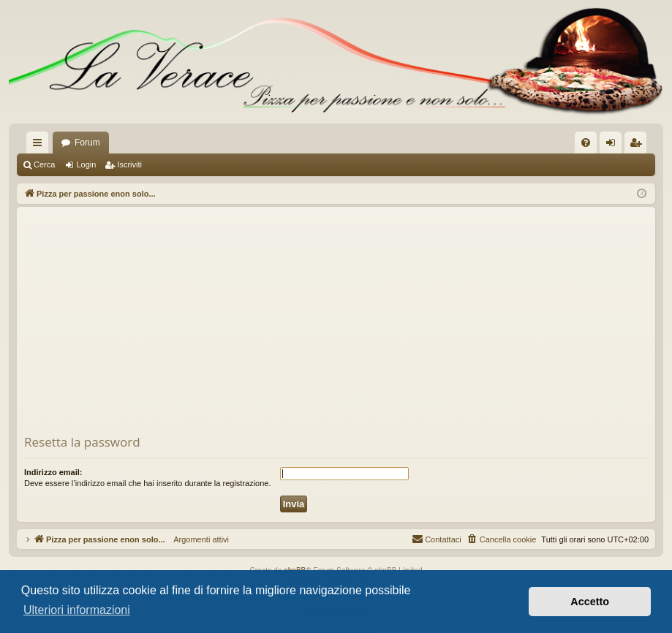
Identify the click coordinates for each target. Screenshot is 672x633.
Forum (87, 143)
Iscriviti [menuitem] (639, 145)
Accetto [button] (590, 602)
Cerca (44, 164)
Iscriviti (129, 164)
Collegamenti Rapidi (40, 145)
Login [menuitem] (614, 145)
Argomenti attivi (197, 539)
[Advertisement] (336, 324)
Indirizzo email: (53, 472)
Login (86, 164)
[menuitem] (586, 143)
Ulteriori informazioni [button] (77, 610)
